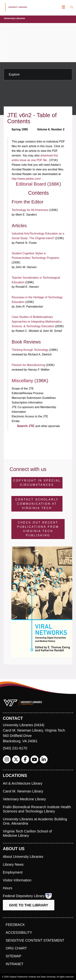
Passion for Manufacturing (29, 365)
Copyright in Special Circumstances (37, 483)
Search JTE (26, 426)
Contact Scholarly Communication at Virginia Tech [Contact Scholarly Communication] (37, 504)
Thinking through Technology (30, 350)
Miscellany (23, 381)
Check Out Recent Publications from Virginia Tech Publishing (38, 529)
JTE (5, 43)
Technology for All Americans (30, 210)
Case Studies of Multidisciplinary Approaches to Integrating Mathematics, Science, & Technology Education (37, 321)
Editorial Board (32, 184)
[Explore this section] (38, 74)
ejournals (8, 32)
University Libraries (14, 18)
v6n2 (5, 53)
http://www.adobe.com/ (27, 179)
